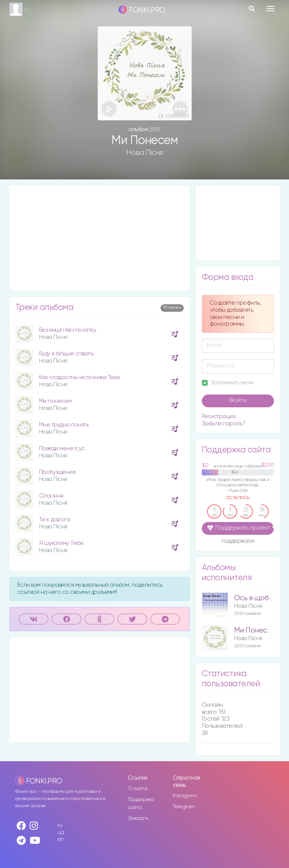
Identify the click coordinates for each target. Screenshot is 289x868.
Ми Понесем (255, 631)
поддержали (238, 542)
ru (60, 825)
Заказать (138, 818)
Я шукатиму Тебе (61, 543)
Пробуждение (58, 472)
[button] (180, 109)
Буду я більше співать (66, 354)
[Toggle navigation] (270, 9)
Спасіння (51, 496)
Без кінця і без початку (68, 330)
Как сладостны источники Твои (79, 377)
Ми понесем (55, 401)
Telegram (184, 807)
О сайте (138, 789)
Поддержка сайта (141, 804)
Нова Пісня (144, 153)
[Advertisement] (100, 238)
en (61, 839)
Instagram (185, 796)
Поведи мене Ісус (62, 448)
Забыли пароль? (224, 424)
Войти (238, 401)
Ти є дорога (55, 520)
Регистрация (219, 417)
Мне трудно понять (64, 425)
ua (61, 832)
